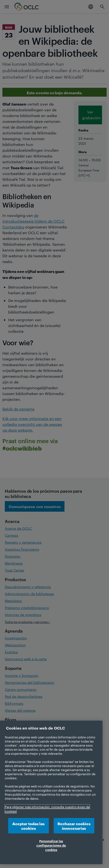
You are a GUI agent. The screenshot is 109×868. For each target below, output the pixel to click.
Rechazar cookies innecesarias (74, 826)
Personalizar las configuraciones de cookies (51, 845)
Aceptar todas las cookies (28, 826)
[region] (51, 792)
